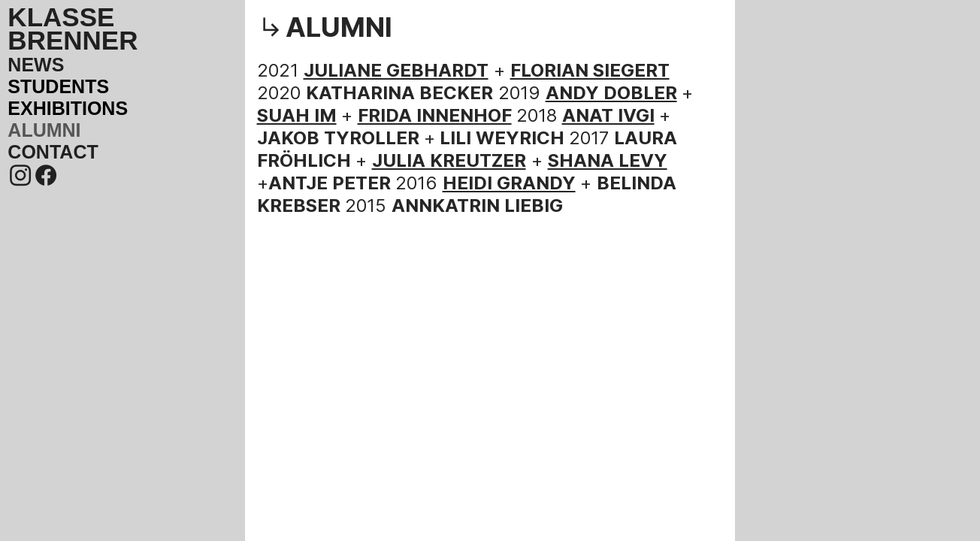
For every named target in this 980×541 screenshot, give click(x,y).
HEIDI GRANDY (509, 183)
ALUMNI (44, 130)
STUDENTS (58, 86)
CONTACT (53, 152)
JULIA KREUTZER (449, 160)
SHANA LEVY (608, 160)
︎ (46, 176)
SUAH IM (297, 115)
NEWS (36, 65)
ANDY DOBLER (611, 93)
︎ (20, 176)
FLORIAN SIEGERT (590, 70)
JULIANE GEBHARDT (396, 70)
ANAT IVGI (608, 115)
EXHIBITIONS (68, 108)
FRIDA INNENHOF (435, 115)
